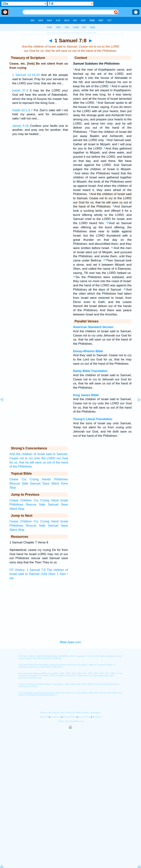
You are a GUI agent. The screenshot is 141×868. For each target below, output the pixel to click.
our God (62, 458)
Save (46, 483)
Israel (64, 500)
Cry (24, 479)
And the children (21, 454)
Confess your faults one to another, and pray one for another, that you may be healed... (40, 130)
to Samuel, (60, 454)
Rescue (15, 483)
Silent (55, 483)
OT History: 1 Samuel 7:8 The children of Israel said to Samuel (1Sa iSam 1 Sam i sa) (39, 574)
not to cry (26, 458)
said (49, 454)
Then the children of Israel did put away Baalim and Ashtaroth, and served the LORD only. (102, 136)
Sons (64, 483)
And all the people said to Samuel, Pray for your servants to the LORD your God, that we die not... (40, 79)
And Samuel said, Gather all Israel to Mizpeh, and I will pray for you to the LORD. (102, 144)
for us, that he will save (25, 462)
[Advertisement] (70, 609)
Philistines (61, 479)
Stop (13, 488)
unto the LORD (45, 458)
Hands (46, 479)
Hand (55, 500)
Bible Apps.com (70, 642)
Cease (14, 458)
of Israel (39, 454)
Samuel (35, 483)
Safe (25, 483)
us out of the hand (55, 462)
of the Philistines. (21, 466)
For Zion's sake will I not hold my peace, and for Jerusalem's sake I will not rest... (40, 114)
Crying (34, 479)
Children (26, 500)
